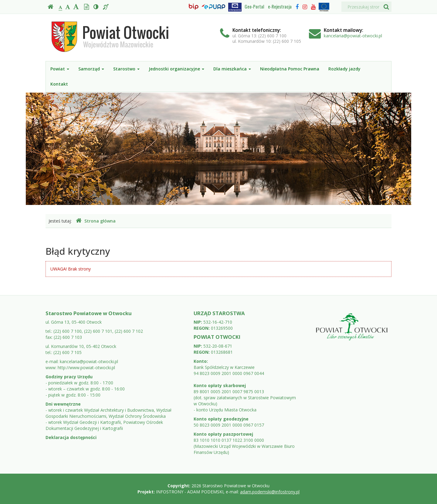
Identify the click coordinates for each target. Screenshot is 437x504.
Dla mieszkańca (232, 69)
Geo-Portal (254, 6)
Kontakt (59, 84)
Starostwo (126, 69)
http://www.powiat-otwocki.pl (86, 368)
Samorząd (91, 69)
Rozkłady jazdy (344, 69)
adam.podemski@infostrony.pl (270, 492)
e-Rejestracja (280, 6)
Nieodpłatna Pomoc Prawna (290, 69)
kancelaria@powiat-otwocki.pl (353, 36)
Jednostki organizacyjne (176, 69)
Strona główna (96, 221)
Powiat (60, 69)
